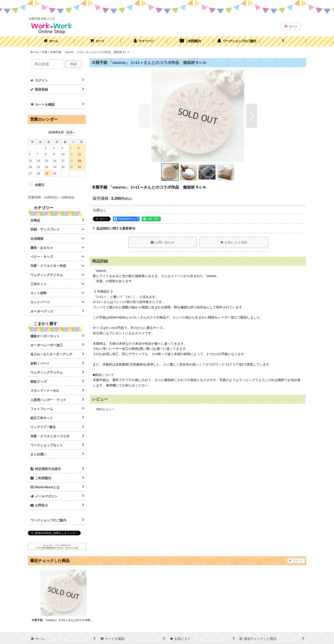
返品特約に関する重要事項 (114, 228)
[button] (283, 41)
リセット (296, 561)
